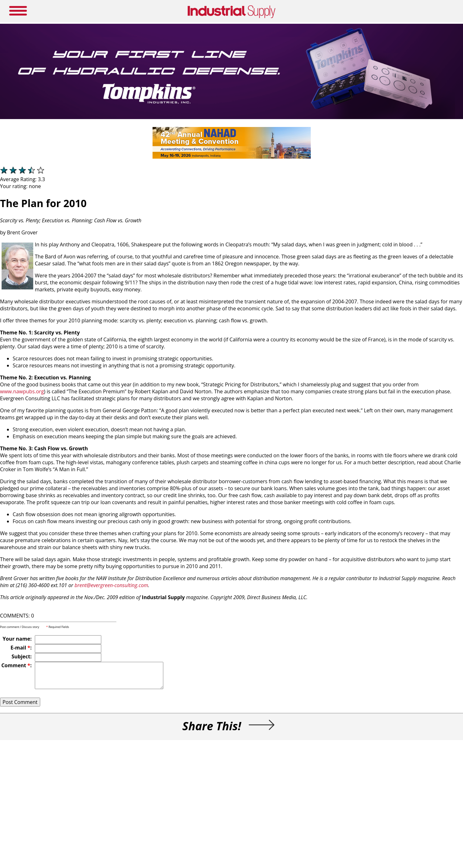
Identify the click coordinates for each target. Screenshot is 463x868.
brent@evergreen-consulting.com (111, 585)
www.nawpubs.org (22, 391)
